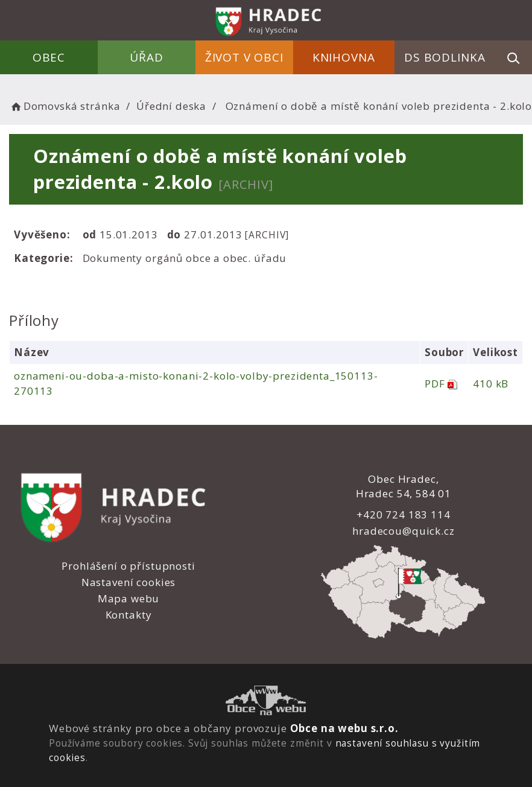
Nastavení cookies (128, 582)
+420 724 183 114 (403, 515)
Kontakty (128, 615)
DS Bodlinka (445, 57)
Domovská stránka (65, 106)
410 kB (490, 384)
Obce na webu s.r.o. (344, 728)
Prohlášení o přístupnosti (128, 566)
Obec (49, 57)
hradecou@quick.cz (403, 531)
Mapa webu (128, 598)
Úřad (147, 57)
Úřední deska (171, 106)
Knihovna (344, 57)
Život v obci (244, 57)
